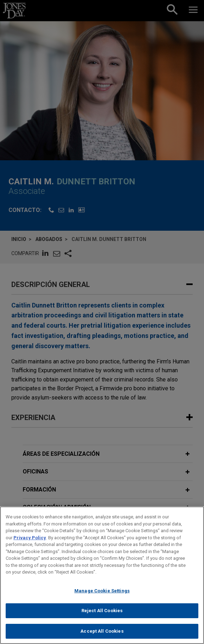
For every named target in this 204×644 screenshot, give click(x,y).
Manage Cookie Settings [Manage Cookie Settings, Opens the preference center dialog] (102, 595)
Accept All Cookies (102, 635)
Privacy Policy (30, 542)
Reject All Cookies (102, 615)
